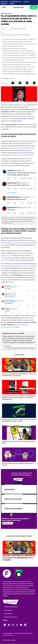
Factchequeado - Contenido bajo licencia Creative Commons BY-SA (18, 634)
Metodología (9, 489)
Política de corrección (11, 617)
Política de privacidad (9, 640)
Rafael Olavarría (9, 78)
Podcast (12, 4)
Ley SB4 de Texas (16, 2)
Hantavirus (4, 2)
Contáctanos (19, 479)
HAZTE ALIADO (11, 602)
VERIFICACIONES (6, 14)
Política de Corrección (13, 499)
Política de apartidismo (13, 508)
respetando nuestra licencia (17, 338)
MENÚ (3, 7)
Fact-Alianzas (8, 614)
